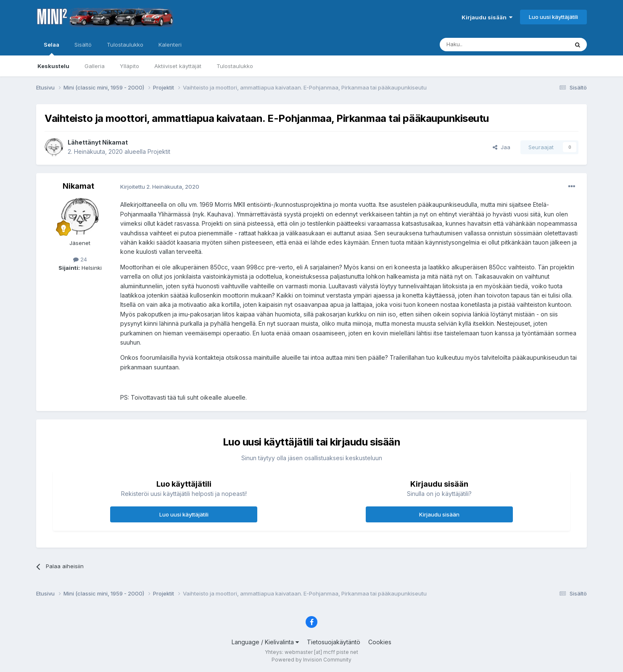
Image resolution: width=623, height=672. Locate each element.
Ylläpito (129, 66)
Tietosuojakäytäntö (334, 642)
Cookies (380, 642)
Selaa (51, 48)
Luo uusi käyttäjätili (553, 17)
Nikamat (115, 142)
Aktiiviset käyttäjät (178, 66)
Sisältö (83, 45)
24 (80, 259)
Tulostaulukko (235, 66)
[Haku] (483, 45)
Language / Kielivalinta (265, 642)
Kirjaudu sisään (487, 17)
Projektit (159, 152)
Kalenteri (170, 45)
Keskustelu (53, 66)
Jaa (502, 147)
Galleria (95, 66)
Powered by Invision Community (311, 660)
